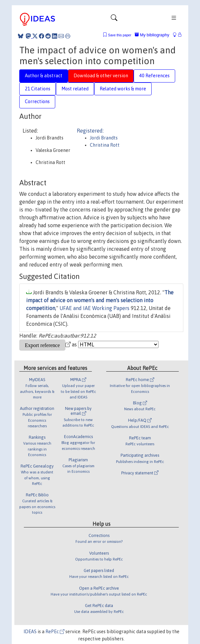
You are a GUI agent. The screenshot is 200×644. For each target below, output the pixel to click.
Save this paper (120, 35)
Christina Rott (105, 145)
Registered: (90, 131)
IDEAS (30, 632)
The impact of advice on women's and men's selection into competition (100, 300)
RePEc (55, 632)
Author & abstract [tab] (44, 76)
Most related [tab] (75, 89)
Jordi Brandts (104, 138)
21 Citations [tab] (38, 89)
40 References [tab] (154, 76)
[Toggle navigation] (114, 19)
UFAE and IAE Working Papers (94, 308)
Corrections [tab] (37, 101)
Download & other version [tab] (101, 76)
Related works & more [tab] (123, 89)
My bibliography (152, 35)
